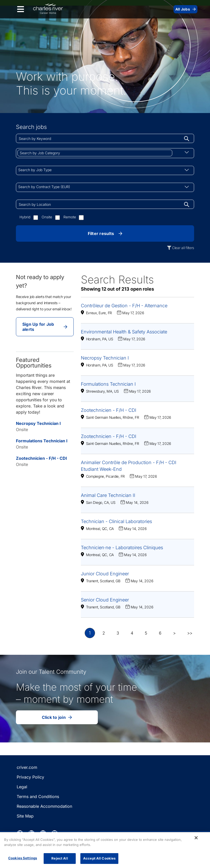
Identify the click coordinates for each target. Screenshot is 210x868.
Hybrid (25, 217)
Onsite (47, 217)
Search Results (117, 279)
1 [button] (90, 633)
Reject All (60, 858)
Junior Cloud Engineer (105, 574)
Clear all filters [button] (183, 248)
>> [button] (190, 633)
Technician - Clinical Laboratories (116, 521)
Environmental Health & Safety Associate (124, 332)
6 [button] (160, 633)
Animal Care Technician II (108, 495)
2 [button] (104, 633)
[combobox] (105, 138)
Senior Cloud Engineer (105, 600)
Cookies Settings (23, 858)
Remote (70, 217)
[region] (105, 850)
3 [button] (118, 633)
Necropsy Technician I (38, 423)
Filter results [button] (105, 233)
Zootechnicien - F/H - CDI (41, 458)
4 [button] (132, 633)
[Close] (196, 838)
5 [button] (146, 633)
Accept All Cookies (99, 858)
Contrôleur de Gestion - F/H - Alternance (124, 306)
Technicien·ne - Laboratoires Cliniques (122, 548)
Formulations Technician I (42, 441)
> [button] (174, 633)
